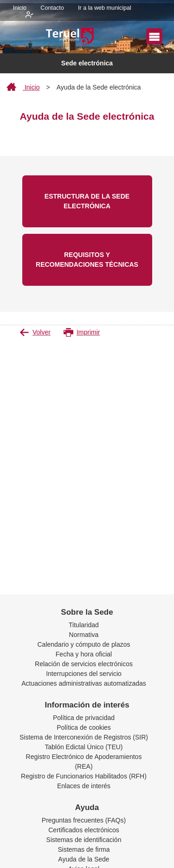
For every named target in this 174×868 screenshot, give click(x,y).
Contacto (52, 8)
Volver (35, 332)
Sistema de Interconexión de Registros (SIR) (84, 737)
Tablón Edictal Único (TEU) (84, 747)
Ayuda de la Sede (84, 859)
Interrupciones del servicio (84, 674)
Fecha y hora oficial (84, 654)
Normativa (84, 635)
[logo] (71, 37)
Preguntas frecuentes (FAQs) (84, 820)
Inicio (20, 8)
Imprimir (82, 332)
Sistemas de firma (84, 849)
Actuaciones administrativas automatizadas (84, 683)
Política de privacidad (84, 718)
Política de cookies (84, 727)
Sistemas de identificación (84, 840)
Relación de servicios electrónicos (84, 664)
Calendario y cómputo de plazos (84, 644)
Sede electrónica (87, 63)
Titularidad (84, 625)
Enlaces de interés (84, 786)
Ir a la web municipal (105, 8)
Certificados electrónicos (84, 830)
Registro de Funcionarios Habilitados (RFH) (84, 776)
